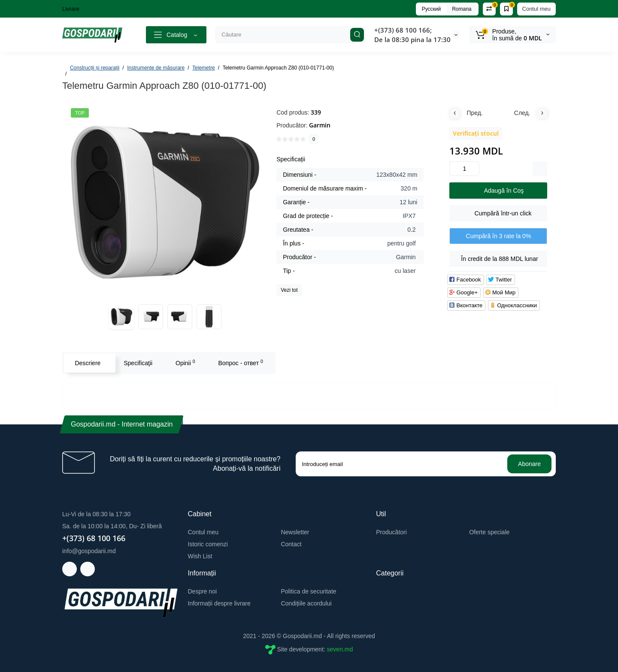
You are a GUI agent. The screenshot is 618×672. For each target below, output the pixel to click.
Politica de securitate (308, 591)
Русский (432, 9)
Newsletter (295, 532)
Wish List (200, 556)
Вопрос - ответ (240, 363)
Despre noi (203, 591)
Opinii (185, 363)
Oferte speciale (489, 532)
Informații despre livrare (219, 603)
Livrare (71, 9)
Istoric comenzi (208, 544)
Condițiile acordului (306, 603)
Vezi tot (289, 290)
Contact (291, 544)
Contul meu (536, 9)
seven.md (340, 649)
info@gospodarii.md (89, 551)
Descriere (88, 363)
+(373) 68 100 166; (403, 30)
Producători (391, 532)
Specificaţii (138, 363)
